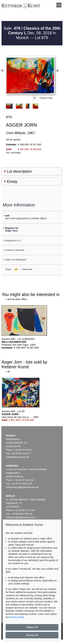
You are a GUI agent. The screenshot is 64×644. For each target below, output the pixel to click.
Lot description (19, 171)
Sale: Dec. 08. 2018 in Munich (32, 33)
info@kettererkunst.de (18, 457)
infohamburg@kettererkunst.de (22, 487)
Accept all (32, 635)
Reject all (32, 627)
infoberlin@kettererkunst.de (21, 517)
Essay (12, 181)
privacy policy (17, 617)
